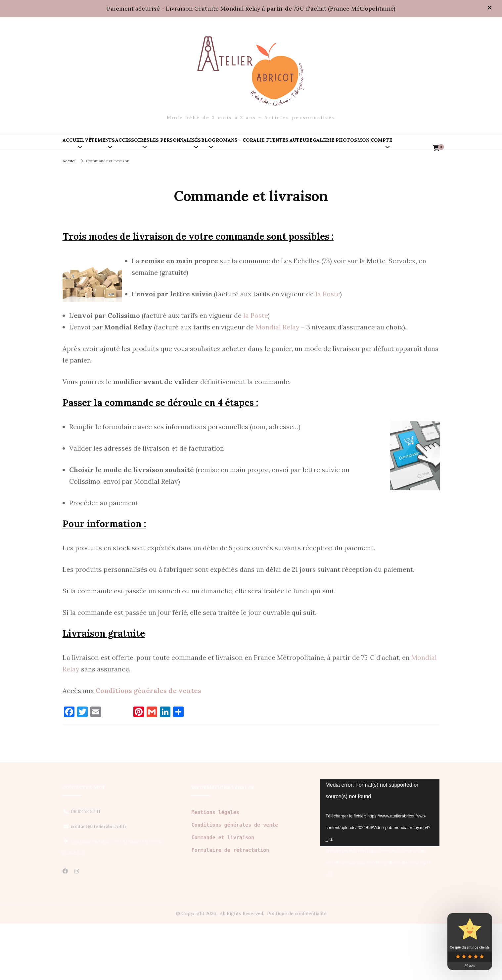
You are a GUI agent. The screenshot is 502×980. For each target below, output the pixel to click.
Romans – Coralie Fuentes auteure (373, 148)
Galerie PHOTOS (95, 176)
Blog (298, 148)
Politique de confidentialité (297, 970)
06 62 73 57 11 (86, 868)
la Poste (328, 350)
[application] (380, 869)
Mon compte (154, 176)
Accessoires (182, 148)
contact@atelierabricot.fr (99, 883)
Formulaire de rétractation (230, 906)
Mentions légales (215, 869)
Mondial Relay (277, 383)
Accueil (83, 148)
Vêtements (130, 148)
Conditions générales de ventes (148, 747)
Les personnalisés (245, 148)
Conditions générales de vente (235, 881)
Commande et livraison (223, 894)
